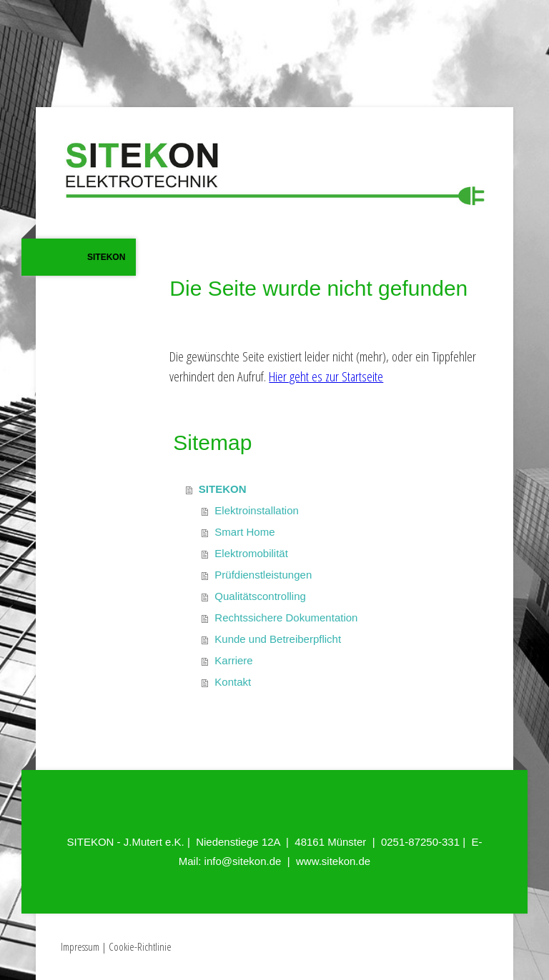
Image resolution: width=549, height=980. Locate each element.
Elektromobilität (251, 553)
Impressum (80, 946)
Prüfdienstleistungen (263, 575)
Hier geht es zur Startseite (326, 376)
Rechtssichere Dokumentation (286, 617)
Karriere (233, 660)
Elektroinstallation (257, 510)
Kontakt (233, 682)
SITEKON (106, 257)
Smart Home (244, 532)
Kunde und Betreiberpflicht (278, 639)
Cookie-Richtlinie (140, 946)
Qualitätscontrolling (260, 596)
